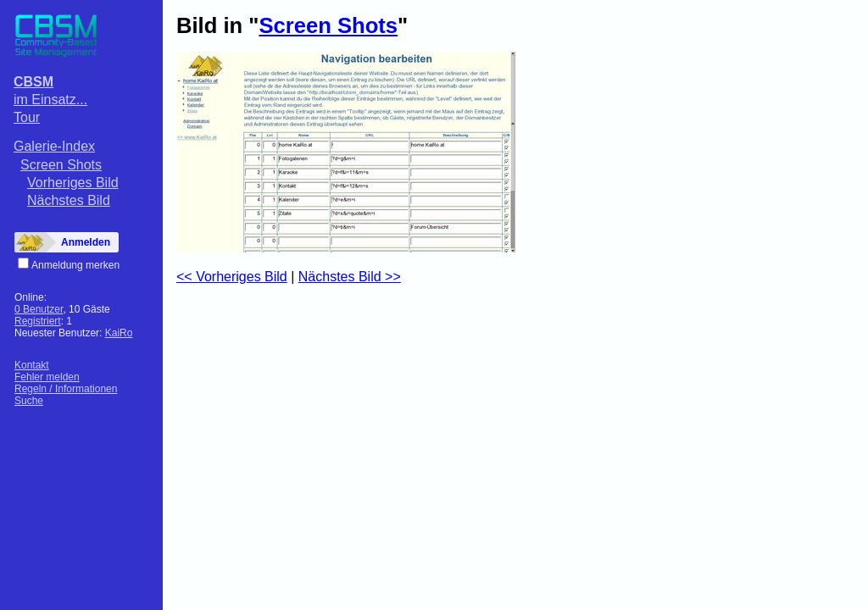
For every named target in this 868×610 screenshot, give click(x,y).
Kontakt (32, 365)
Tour (27, 117)
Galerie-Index (54, 146)
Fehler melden (47, 377)
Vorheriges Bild (73, 183)
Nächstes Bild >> (350, 277)
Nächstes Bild (69, 200)
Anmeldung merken (75, 265)
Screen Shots (61, 165)
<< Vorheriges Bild (232, 277)
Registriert (38, 321)
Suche (29, 401)
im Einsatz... (50, 100)
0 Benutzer (39, 309)
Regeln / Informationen (66, 389)
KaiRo (119, 333)
